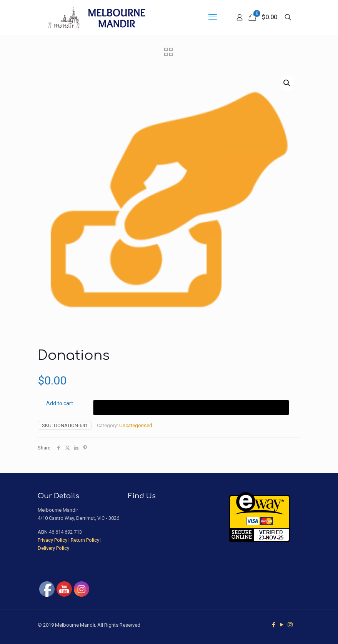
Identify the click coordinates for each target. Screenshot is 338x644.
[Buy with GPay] (191, 408)
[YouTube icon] (282, 625)
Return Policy (85, 540)
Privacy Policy (52, 540)
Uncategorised (136, 425)
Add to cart (60, 403)
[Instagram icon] (290, 625)
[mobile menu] (213, 17)
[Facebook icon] (274, 625)
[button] (287, 83)
